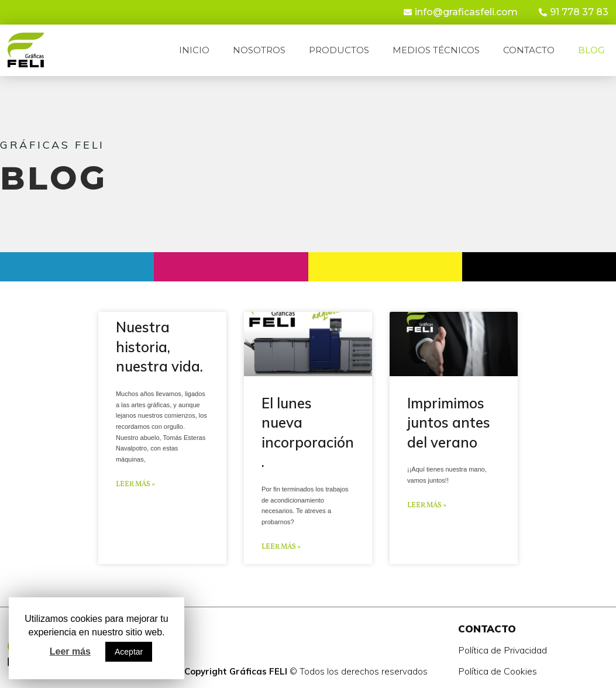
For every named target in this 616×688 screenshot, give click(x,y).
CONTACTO (487, 629)
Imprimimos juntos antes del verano (449, 423)
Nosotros (259, 50)
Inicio (194, 50)
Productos (339, 50)
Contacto (529, 50)
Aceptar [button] (129, 652)
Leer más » (135, 484)
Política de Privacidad (503, 650)
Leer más (70, 651)
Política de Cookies (498, 671)
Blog (591, 50)
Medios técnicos (436, 50)
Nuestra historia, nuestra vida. (159, 347)
